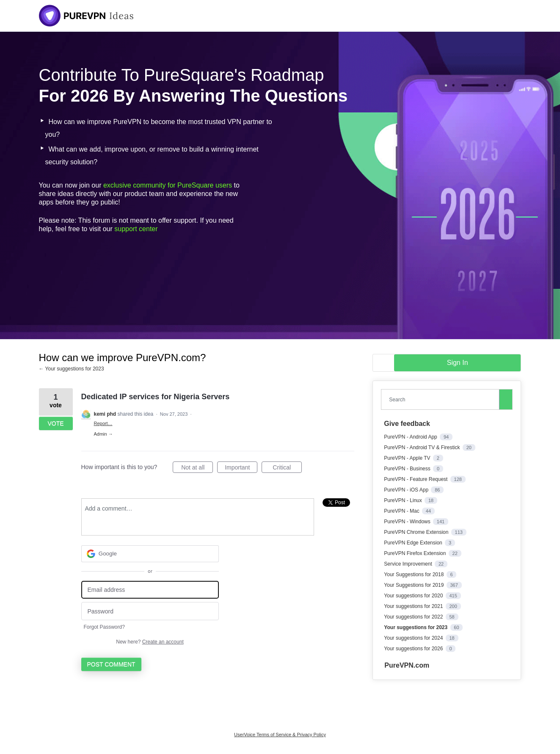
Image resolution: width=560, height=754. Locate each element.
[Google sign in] (150, 554)
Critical (287, 469)
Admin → (103, 434)
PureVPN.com (407, 665)
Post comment (111, 664)
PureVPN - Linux (404, 500)
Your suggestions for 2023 (416, 627)
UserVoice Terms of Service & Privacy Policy (280, 735)
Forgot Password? (104, 627)
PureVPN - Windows (408, 522)
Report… (103, 423)
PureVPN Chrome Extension (417, 532)
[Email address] (150, 590)
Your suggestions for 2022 (414, 617)
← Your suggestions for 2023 (72, 369)
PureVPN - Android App (411, 437)
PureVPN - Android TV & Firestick (423, 447)
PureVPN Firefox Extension (415, 553)
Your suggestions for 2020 (414, 596)
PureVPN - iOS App (407, 490)
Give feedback (407, 424)
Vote (55, 423)
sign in (458, 363)
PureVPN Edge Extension (414, 543)
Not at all (197, 469)
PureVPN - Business (408, 469)
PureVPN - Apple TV (408, 458)
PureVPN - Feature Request (416, 479)
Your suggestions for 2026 (414, 649)
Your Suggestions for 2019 (414, 585)
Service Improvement (409, 564)
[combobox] (442, 399)
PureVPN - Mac (402, 511)
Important (241, 469)
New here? (150, 642)
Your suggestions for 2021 (414, 606)
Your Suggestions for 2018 (414, 574)
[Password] (150, 611)
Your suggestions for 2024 (414, 638)
